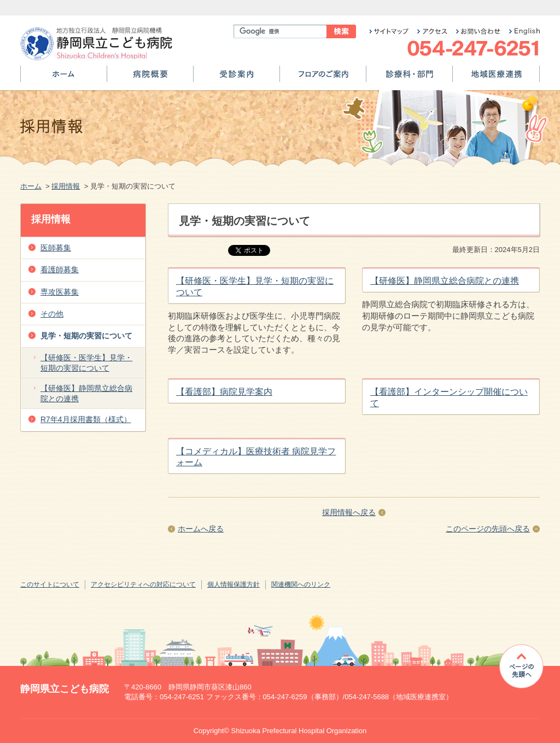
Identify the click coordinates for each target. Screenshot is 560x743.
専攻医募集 (60, 292)
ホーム (64, 78)
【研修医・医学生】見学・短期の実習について (86, 363)
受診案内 (237, 78)
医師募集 (56, 248)
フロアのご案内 (323, 78)
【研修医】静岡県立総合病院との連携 (445, 281)
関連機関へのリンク (301, 584)
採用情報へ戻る (349, 512)
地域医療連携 (496, 78)
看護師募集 (60, 270)
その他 (52, 314)
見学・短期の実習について (86, 336)
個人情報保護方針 (234, 584)
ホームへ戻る (201, 529)
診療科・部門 (409, 78)
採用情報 (66, 186)
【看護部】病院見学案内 (224, 392)
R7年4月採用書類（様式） (86, 419)
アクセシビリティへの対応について (143, 584)
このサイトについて (50, 584)
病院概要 (150, 78)
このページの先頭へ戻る (488, 529)
